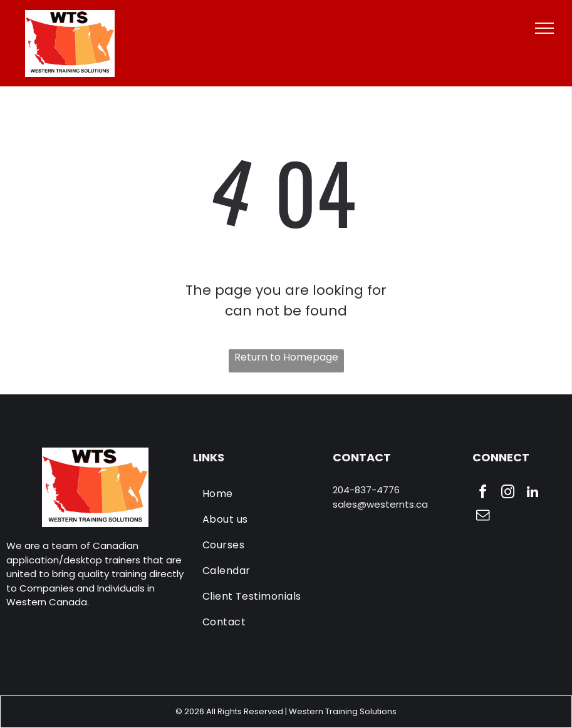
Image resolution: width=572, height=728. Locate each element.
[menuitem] (258, 494)
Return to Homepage (286, 357)
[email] (482, 517)
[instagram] (507, 494)
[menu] (544, 28)
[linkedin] (533, 494)
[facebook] (482, 494)
